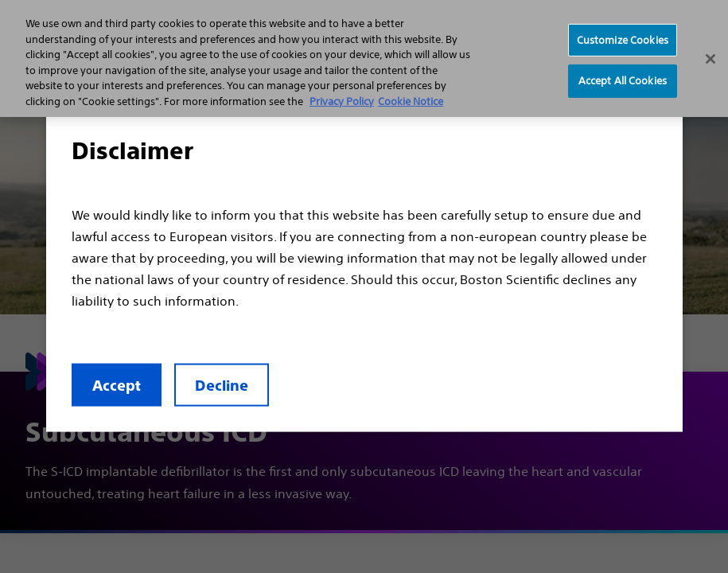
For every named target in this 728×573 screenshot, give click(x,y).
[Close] (710, 59)
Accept (117, 385)
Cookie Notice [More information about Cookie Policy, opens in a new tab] (411, 101)
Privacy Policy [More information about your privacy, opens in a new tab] (342, 101)
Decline (222, 385)
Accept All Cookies (623, 81)
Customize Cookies (623, 39)
